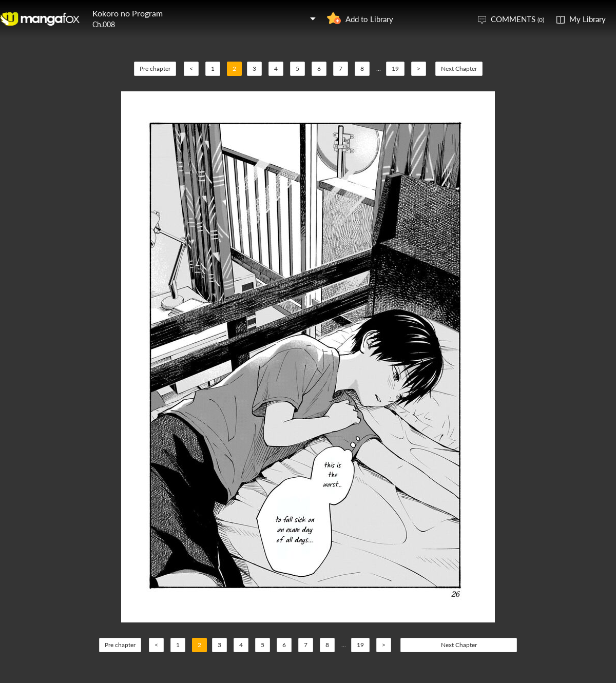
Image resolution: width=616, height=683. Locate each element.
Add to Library (369, 19)
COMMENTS (517, 19)
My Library (588, 19)
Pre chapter (155, 69)
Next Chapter (459, 69)
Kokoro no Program (128, 13)
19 (395, 69)
